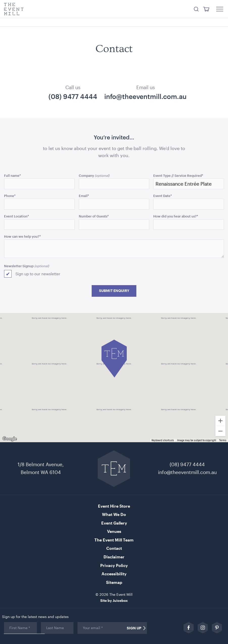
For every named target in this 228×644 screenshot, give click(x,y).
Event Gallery (114, 523)
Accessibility (114, 574)
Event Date (163, 196)
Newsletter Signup (19, 266)
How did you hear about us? (176, 216)
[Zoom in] (220, 421)
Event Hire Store (114, 506)
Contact (114, 548)
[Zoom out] (220, 431)
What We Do (114, 514)
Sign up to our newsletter (38, 274)
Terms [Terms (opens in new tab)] (223, 440)
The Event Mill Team (114, 540)
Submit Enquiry (114, 291)
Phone (10, 196)
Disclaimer (114, 557)
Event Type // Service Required (178, 175)
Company (86, 175)
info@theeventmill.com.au (145, 96)
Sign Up (134, 628)
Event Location (17, 216)
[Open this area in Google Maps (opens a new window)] (10, 439)
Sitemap (114, 582)
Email (84, 196)
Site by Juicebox (114, 600)
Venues (114, 531)
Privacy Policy (114, 565)
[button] (114, 359)
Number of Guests (94, 216)
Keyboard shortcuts (163, 440)
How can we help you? (22, 236)
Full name (12, 175)
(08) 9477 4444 (73, 96)
